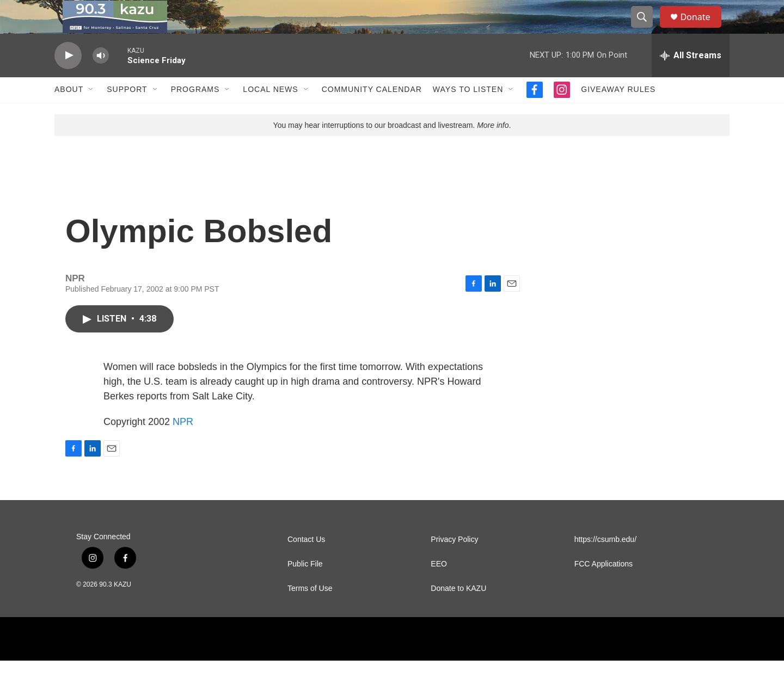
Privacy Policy (454, 563)
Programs (195, 113)
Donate (702, 29)
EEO (439, 587)
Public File (305, 587)
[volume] (101, 79)
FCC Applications (604, 587)
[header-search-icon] (647, 29)
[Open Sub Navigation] (91, 113)
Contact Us (306, 563)
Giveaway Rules (618, 113)
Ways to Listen (468, 113)
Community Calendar (372, 113)
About (69, 113)
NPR (183, 445)
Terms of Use (310, 612)
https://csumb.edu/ (605, 563)
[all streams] (691, 79)
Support (127, 113)
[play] (68, 79)
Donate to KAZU (458, 612)
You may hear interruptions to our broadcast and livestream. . (392, 149)
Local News (270, 113)
